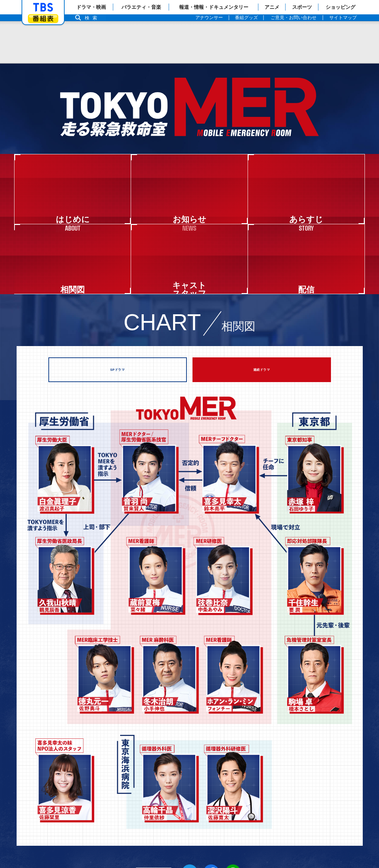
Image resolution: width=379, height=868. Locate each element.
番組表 (43, 19)
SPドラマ (117, 251)
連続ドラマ (262, 251)
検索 (93, 18)
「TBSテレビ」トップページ (43, 7)
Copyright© (29, 839)
